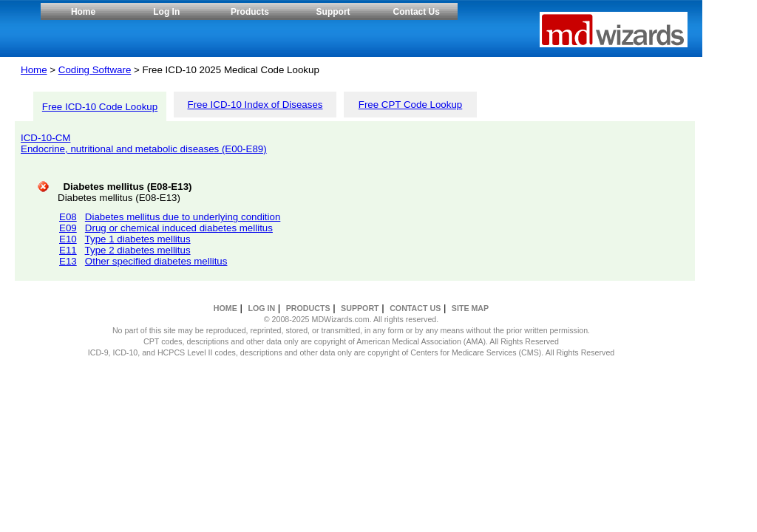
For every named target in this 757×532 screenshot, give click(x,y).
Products (250, 12)
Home (83, 12)
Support (333, 12)
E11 (68, 250)
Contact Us (417, 12)
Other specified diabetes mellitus (156, 261)
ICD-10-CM (45, 138)
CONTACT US (415, 308)
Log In (166, 12)
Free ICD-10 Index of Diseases (255, 105)
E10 (68, 239)
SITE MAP (470, 308)
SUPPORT (360, 308)
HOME (225, 308)
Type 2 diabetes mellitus (138, 250)
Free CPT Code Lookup (411, 105)
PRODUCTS (308, 308)
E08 (68, 217)
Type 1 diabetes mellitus (138, 239)
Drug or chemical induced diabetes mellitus (179, 228)
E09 (68, 228)
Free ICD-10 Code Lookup (100, 107)
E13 (68, 261)
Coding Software (95, 70)
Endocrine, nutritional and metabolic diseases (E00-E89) (144, 149)
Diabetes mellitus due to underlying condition (183, 217)
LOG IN (261, 308)
